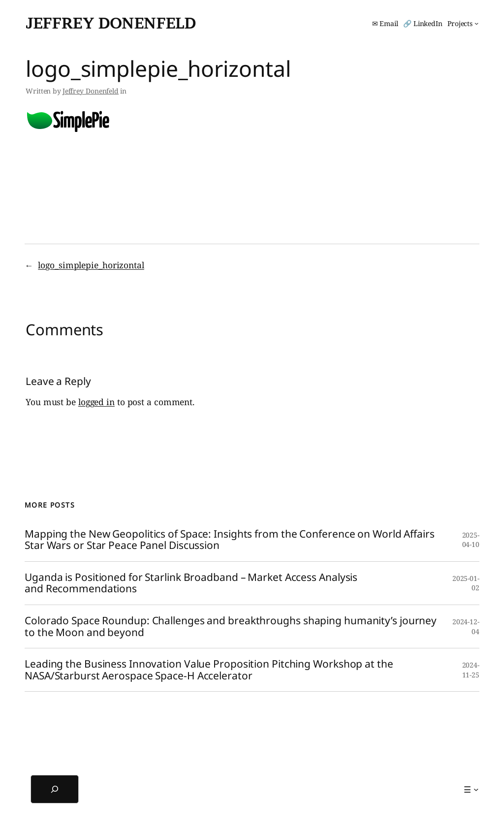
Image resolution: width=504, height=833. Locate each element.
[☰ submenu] (471, 789)
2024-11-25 (471, 670)
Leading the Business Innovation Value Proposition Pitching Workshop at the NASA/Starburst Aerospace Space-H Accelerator (209, 670)
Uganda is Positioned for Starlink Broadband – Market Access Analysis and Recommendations (191, 583)
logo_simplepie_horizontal (91, 265)
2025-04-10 (471, 540)
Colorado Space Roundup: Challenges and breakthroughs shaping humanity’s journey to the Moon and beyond (231, 626)
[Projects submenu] (463, 24)
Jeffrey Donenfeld (111, 23)
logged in (96, 402)
